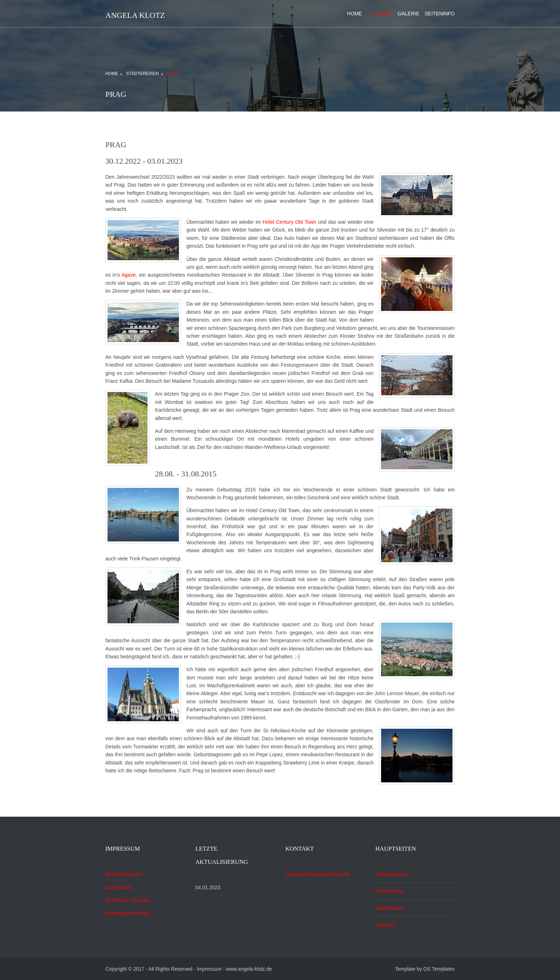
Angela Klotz (135, 15)
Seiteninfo (440, 14)
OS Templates (439, 969)
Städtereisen (142, 74)
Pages (382, 14)
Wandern (385, 925)
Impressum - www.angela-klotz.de (234, 969)
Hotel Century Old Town (290, 222)
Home (354, 14)
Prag (173, 74)
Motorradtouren (392, 874)
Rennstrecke (389, 891)
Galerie (408, 14)
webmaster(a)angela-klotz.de (318, 874)
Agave (129, 275)
